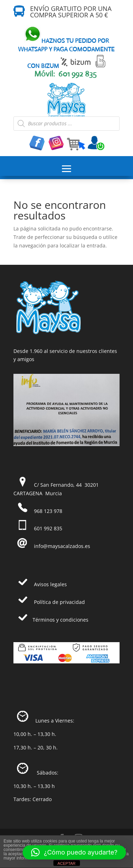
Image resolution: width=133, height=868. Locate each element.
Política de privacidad (59, 602)
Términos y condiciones (60, 620)
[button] (74, 852)
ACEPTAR (66, 863)
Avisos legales (50, 584)
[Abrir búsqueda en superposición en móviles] (67, 124)
